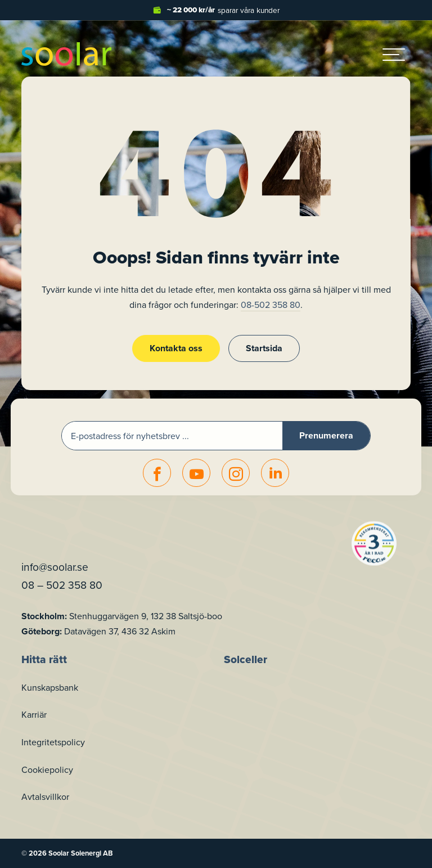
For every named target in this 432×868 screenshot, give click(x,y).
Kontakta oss (176, 348)
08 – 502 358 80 (62, 585)
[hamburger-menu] (394, 54)
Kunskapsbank (50, 687)
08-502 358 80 (271, 305)
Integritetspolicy (53, 742)
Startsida (264, 348)
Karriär (34, 714)
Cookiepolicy (47, 769)
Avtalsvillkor (45, 797)
